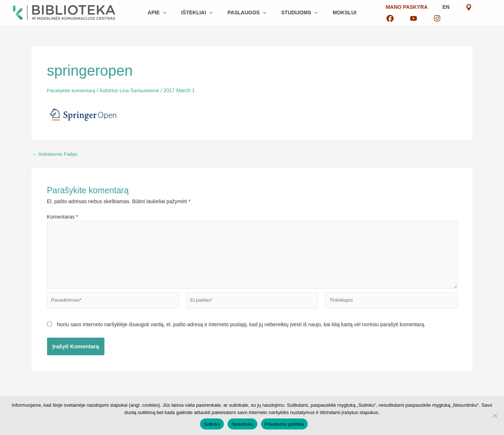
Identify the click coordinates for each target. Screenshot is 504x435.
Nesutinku (242, 424)
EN (419, 12)
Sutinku (212, 424)
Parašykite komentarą (72, 90)
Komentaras (63, 216)
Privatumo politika (284, 424)
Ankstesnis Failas (56, 154)
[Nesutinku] (495, 416)
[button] (172, 12)
